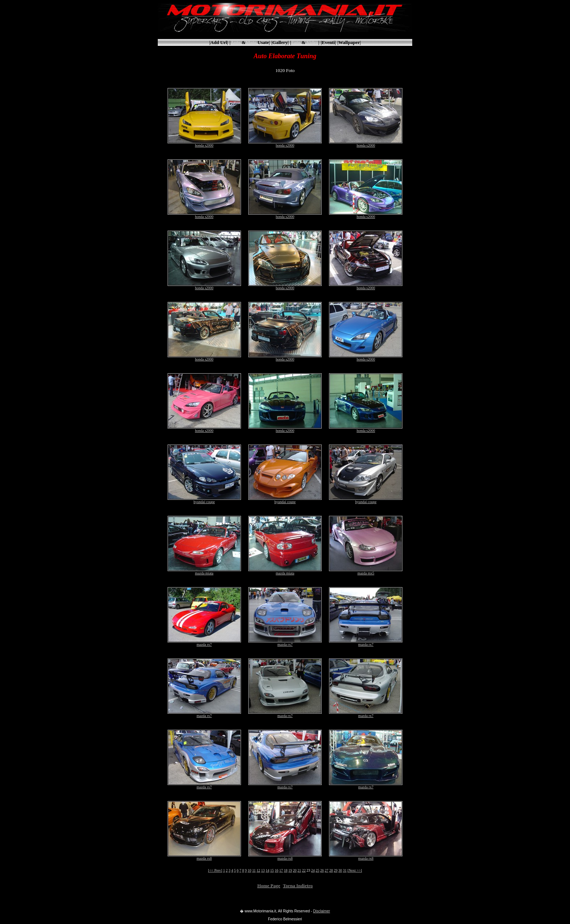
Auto (235, 42)
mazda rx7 (204, 643)
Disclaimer (322, 911)
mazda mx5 (366, 571)
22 (304, 870)
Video (312, 42)
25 (317, 870)
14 (268, 870)
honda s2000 (204, 144)
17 (281, 870)
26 (322, 870)
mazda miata (204, 571)
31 (345, 870)
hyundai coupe (204, 500)
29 (336, 870)
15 (272, 870)
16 (277, 870)
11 (254, 870)
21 (299, 870)
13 (263, 870)
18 (286, 870)
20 (295, 870)
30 (340, 870)
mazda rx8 (204, 857)
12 (258, 870)
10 (249, 870)
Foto (296, 42)
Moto (251, 42)
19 (290, 870)
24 (313, 870)
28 (331, 870)
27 (326, 870)
